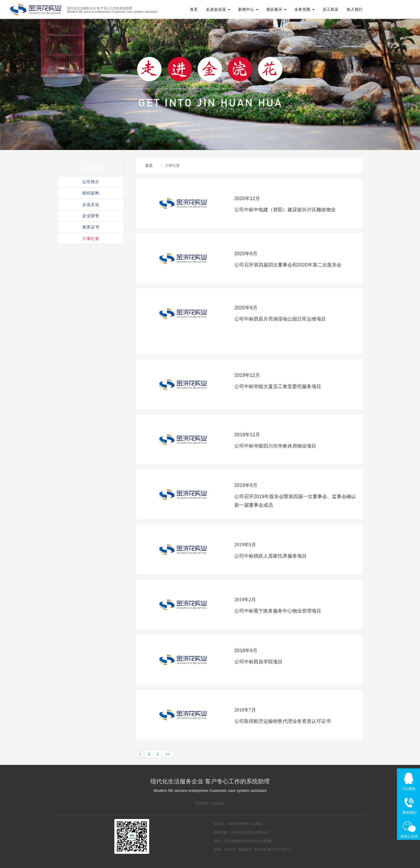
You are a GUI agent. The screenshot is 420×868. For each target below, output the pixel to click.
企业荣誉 (91, 216)
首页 (194, 9)
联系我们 (202, 803)
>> (168, 754)
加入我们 (355, 9)
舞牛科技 (293, 832)
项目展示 (276, 9)
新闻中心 (248, 9)
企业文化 (91, 204)
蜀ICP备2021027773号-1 (272, 850)
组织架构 (91, 193)
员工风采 (331, 9)
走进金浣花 (218, 9)
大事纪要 (91, 238)
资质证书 (91, 227)
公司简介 (91, 182)
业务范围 (304, 9)
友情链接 (218, 803)
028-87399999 (238, 824)
